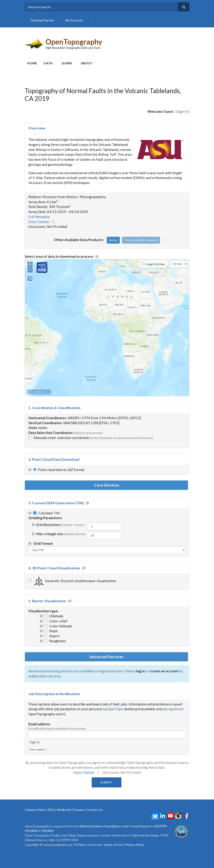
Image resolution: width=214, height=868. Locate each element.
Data (48, 63)
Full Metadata (39, 217)
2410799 (160, 826)
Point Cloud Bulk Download (141, 240)
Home (32, 63)
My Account (74, 20)
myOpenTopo (113, 709)
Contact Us (95, 810)
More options (38, 749)
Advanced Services (106, 657)
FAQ (51, 810)
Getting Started (42, 20)
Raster (113, 240)
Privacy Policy (135, 845)
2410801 (48, 831)
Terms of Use (113, 845)
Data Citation (39, 222)
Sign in (35, 742)
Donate (79, 810)
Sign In (182, 111)
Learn (67, 63)
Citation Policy (35, 810)
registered (175, 709)
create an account (164, 671)
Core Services (107, 485)
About (87, 63)
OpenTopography (74, 42)
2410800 (31, 831)
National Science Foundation (100, 826)
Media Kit (64, 810)
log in (140, 671)
